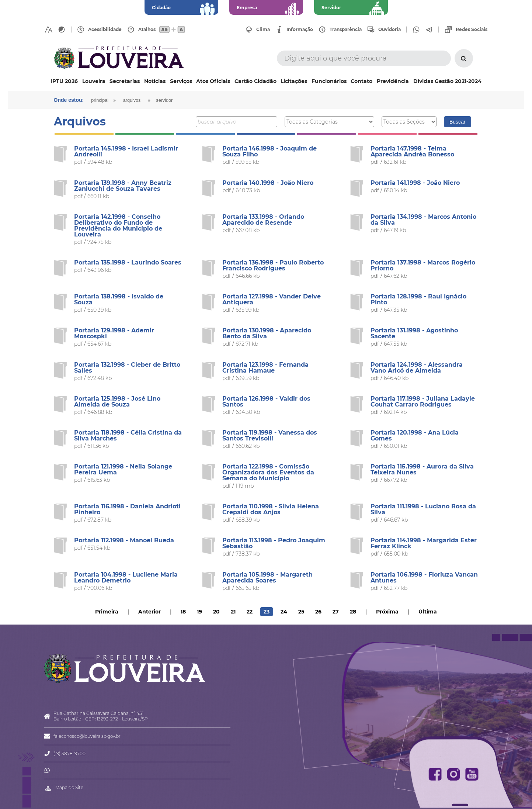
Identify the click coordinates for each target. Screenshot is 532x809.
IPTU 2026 (64, 81)
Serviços (181, 81)
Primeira (107, 612)
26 (318, 612)
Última (428, 612)
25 (301, 612)
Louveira (94, 81)
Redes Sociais (472, 30)
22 (250, 612)
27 (336, 612)
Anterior (149, 612)
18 (183, 612)
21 (233, 612)
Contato (361, 81)
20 (216, 612)
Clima (263, 30)
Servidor (164, 100)
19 (199, 612)
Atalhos (147, 30)
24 (284, 612)
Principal (100, 100)
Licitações (294, 81)
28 (353, 612)
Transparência (346, 30)
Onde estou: (69, 100)
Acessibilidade (105, 30)
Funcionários (329, 81)
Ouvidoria (390, 30)
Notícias (155, 81)
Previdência (393, 81)
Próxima (387, 612)
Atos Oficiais (213, 81)
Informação (300, 30)
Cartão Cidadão (255, 81)
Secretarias (125, 81)
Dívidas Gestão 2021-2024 (447, 81)
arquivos (132, 100)
